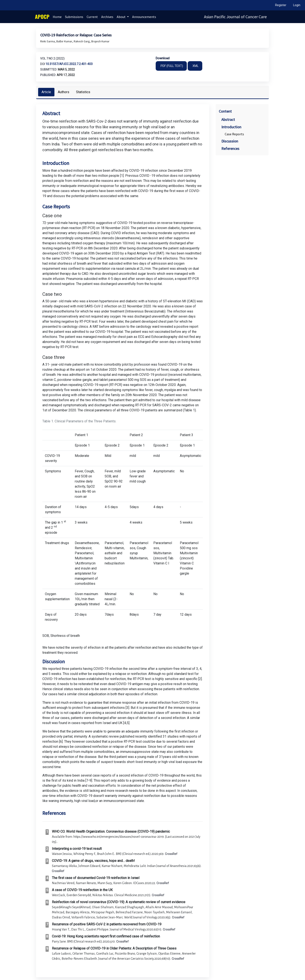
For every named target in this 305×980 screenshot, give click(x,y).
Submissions (74, 17)
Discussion (230, 141)
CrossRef (171, 854)
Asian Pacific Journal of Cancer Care (235, 17)
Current (92, 17)
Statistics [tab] (83, 92)
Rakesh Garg (82, 41)
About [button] (121, 17)
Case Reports (234, 134)
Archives (107, 17)
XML (195, 66)
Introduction (231, 127)
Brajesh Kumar (100, 41)
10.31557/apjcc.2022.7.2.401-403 (69, 64)
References (230, 149)
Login (297, 5)
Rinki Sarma (48, 41)
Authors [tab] (64, 92)
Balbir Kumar (65, 41)
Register (281, 5)
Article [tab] (46, 92)
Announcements (144, 17)
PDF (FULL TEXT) (172, 66)
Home (57, 17)
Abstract (228, 120)
